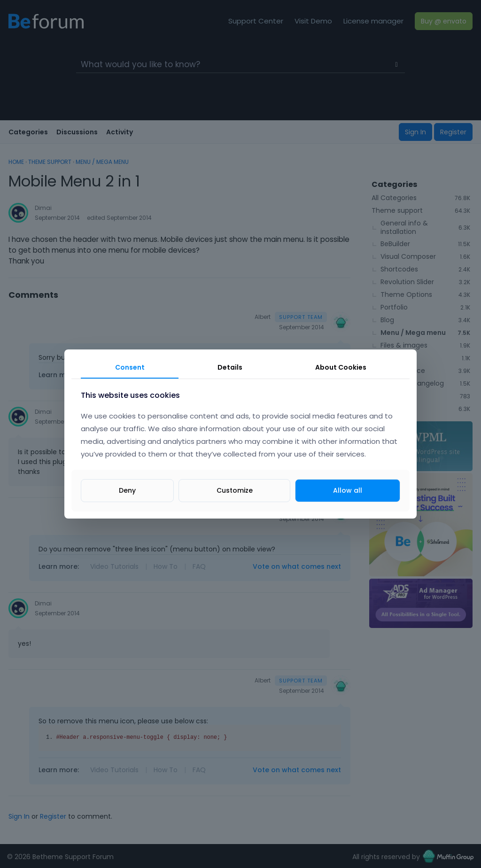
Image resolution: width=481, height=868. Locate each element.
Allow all (348, 490)
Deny (127, 490)
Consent (130, 367)
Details (230, 367)
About (341, 367)
